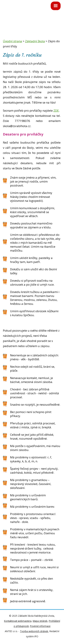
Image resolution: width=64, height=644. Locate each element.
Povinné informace (40, 626)
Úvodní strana (12, 41)
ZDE (56, 111)
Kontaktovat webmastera (18, 621)
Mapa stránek (40, 621)
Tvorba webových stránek (34, 631)
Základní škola (35, 41)
